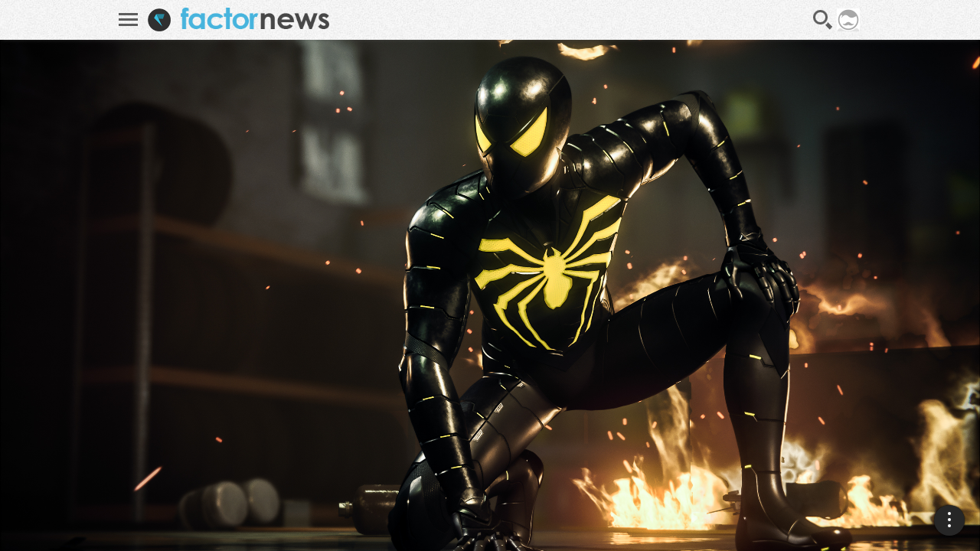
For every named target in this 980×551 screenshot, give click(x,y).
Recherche (823, 20)
